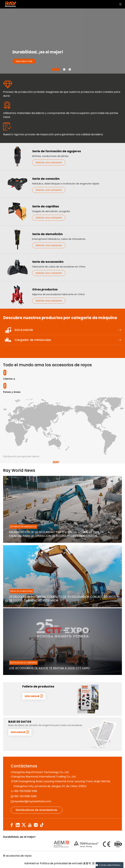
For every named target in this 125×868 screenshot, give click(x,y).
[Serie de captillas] (17, 212)
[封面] (88, 699)
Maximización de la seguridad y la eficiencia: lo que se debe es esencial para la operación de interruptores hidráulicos (56, 534)
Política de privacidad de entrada (61, 863)
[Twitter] (24, 825)
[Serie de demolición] (17, 240)
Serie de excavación (48, 262)
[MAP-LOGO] (56, 421)
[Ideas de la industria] (21, 591)
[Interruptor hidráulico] (23, 527)
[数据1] (102, 734)
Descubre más (24, 61)
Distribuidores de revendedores (37, 810)
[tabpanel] (62, 41)
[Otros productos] (17, 295)
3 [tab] (70, 69)
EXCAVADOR (68, 330)
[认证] (88, 844)
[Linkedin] (18, 825)
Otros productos (45, 289)
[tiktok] (42, 825)
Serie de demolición (47, 234)
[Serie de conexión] (17, 184)
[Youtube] (30, 825)
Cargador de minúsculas (68, 340)
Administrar (32, 863)
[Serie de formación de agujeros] (17, 157)
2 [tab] (64, 69)
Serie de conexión (46, 179)
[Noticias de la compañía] (23, 663)
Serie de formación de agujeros (57, 151)
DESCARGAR (34, 696)
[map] (62, 426)
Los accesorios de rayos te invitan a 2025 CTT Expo (49, 668)
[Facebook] (12, 825)
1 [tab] (56, 69)
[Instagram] (36, 825)
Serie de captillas (46, 206)
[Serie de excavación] (17, 267)
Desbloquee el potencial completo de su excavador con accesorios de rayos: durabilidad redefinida (62, 599)
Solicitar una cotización (49, 162)
